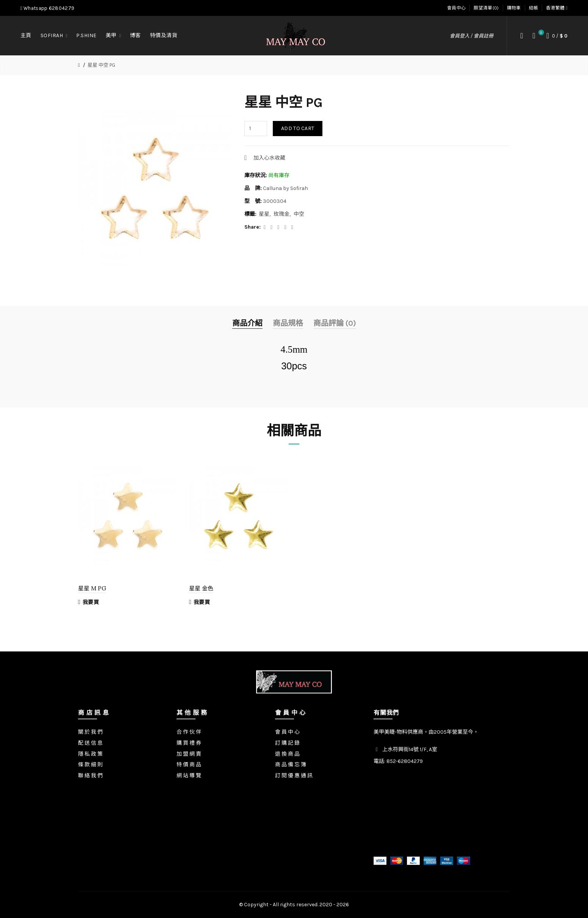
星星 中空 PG (101, 65)
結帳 (534, 8)
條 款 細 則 (90, 765)
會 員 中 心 (287, 732)
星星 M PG (92, 588)
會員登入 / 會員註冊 (471, 36)
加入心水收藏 (269, 158)
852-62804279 (405, 761)
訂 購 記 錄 (287, 743)
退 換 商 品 (287, 754)
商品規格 (288, 323)
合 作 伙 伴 (189, 732)
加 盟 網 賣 (189, 754)
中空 (299, 214)
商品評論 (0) (335, 323)
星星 (264, 214)
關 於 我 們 (90, 732)
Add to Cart (298, 128)
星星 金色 (201, 588)
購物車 (514, 8)
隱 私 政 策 (90, 754)
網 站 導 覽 (189, 776)
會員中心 (456, 8)
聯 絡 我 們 (90, 776)
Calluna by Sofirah (285, 188)
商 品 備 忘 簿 (291, 765)
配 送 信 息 (90, 743)
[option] (128, 534)
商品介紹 (247, 323)
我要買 (88, 602)
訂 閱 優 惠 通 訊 (294, 776)
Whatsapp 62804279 (47, 8)
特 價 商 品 (189, 765)
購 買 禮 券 (189, 743)
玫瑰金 (281, 214)
